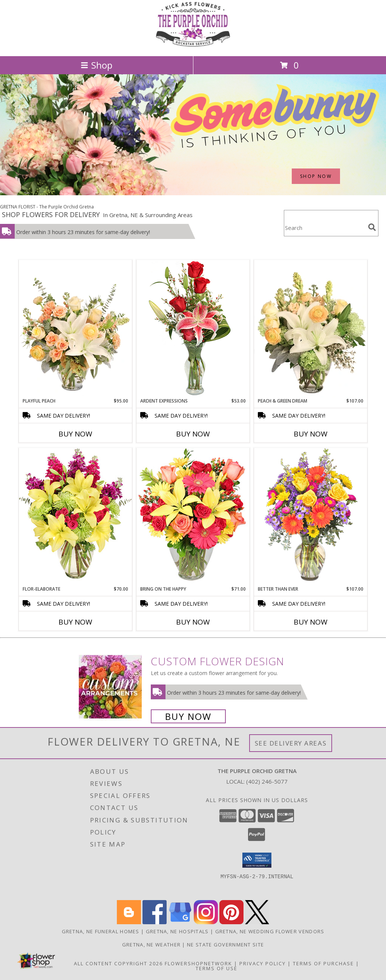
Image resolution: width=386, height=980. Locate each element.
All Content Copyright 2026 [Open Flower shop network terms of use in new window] (118, 963)
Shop (96, 65)
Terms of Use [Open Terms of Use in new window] (217, 968)
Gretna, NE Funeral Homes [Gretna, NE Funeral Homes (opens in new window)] (101, 931)
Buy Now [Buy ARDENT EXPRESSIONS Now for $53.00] (193, 434)
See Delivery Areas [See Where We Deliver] (291, 743)
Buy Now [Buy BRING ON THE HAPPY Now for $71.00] (193, 622)
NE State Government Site (225, 945)
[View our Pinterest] (231, 922)
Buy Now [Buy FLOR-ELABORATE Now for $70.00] (75, 622)
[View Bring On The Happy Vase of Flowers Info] (193, 517)
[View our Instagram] (206, 922)
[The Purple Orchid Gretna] (193, 45)
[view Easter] (193, 193)
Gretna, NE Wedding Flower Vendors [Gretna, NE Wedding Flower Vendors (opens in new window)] (270, 931)
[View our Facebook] (155, 922)
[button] (257, 860)
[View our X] (257, 922)
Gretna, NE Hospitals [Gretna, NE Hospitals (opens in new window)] (177, 931)
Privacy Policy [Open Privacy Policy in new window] (263, 963)
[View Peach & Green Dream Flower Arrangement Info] (311, 329)
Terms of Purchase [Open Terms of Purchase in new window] (323, 963)
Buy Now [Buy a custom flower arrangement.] (188, 716)
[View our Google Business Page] (180, 922)
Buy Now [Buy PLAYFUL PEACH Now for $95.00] (75, 434)
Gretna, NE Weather (151, 945)
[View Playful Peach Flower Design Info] (75, 329)
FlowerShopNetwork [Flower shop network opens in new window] (198, 963)
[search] (372, 227)
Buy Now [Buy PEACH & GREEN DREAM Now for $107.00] (311, 434)
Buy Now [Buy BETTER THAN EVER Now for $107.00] (311, 622)
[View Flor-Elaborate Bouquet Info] (75, 517)
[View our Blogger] (129, 922)
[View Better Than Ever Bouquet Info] (311, 517)
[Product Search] (325, 228)
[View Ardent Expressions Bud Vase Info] (193, 328)
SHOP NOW (316, 176)
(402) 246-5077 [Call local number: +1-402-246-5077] (267, 781)
